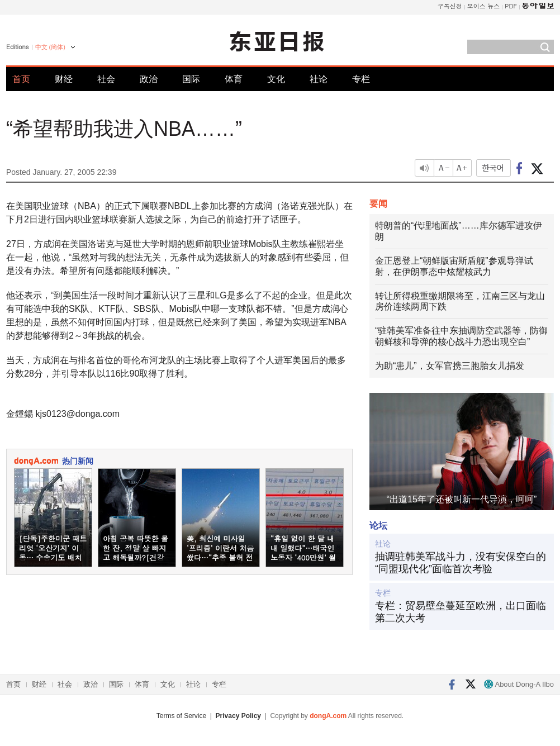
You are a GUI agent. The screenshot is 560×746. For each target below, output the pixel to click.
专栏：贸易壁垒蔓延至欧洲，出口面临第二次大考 (461, 612)
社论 (319, 79)
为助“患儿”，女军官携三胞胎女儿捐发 (450, 366)
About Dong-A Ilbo (519, 684)
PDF (511, 6)
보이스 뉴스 (484, 6)
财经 (64, 79)
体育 (234, 79)
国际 (191, 79)
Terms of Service (181, 716)
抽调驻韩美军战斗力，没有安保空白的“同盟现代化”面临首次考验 (461, 563)
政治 (149, 79)
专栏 (361, 79)
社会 (106, 79)
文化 (276, 79)
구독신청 (450, 6)
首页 (21, 79)
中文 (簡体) (50, 47)
